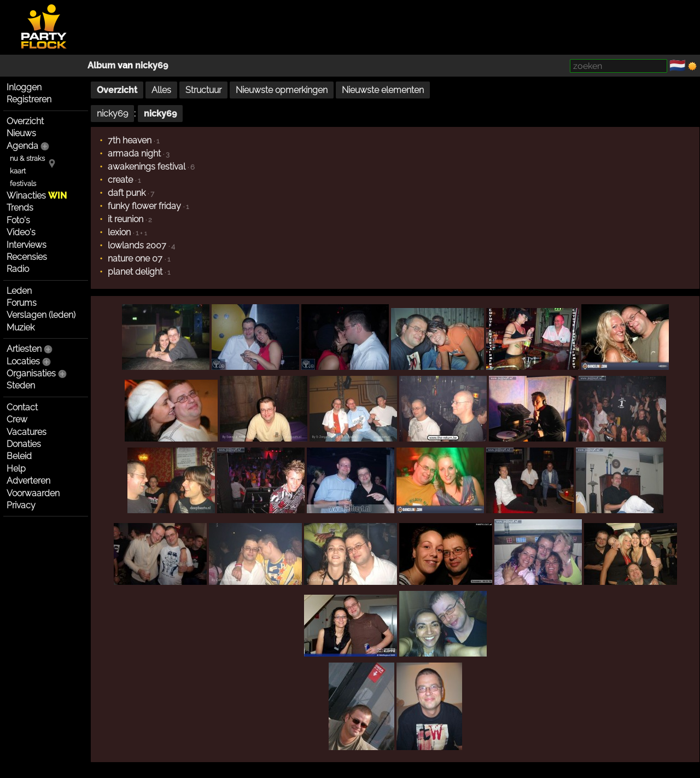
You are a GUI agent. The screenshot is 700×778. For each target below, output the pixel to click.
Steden (21, 385)
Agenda (22, 146)
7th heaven (130, 140)
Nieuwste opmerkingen (282, 90)
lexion (119, 232)
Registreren (29, 99)
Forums (22, 303)
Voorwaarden (33, 493)
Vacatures (27, 432)
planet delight (135, 272)
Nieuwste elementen (383, 90)
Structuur (203, 90)
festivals (23, 184)
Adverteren (28, 481)
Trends (20, 208)
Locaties (23, 361)
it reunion (126, 219)
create (120, 180)
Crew (17, 419)
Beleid (19, 456)
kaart (18, 171)
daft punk (127, 193)
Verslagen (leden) (41, 315)
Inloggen (24, 87)
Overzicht (25, 121)
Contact (22, 407)
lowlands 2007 (137, 245)
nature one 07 (135, 259)
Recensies (27, 257)
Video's (21, 232)
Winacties (37, 196)
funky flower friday (144, 206)
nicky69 (151, 65)
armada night (134, 153)
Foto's (18, 220)
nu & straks (27, 158)
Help (16, 469)
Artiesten (24, 349)
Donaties (24, 444)
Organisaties (31, 373)
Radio (18, 269)
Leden (19, 291)
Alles (161, 90)
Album (101, 65)
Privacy (21, 505)
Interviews (27, 245)
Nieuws (21, 133)
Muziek (21, 327)
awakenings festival (147, 167)
